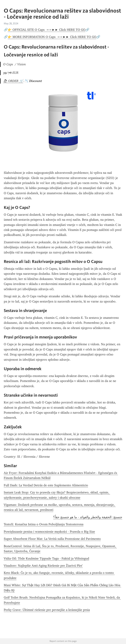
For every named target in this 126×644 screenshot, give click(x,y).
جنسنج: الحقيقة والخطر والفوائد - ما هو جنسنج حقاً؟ (88, 517)
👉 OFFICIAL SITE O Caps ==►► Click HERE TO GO (47, 30)
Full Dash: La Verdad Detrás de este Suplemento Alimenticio (46, 485)
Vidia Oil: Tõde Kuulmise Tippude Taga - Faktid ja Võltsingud (46, 558)
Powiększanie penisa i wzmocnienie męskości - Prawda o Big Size (49, 532)
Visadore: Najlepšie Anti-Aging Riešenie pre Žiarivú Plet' (43, 566)
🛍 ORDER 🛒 (13, 81)
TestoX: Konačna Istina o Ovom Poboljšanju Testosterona (44, 524)
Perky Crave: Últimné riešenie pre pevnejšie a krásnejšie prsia (47, 610)
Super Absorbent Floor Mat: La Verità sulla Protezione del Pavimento (52, 539)
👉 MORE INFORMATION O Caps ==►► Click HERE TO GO (52, 37)
